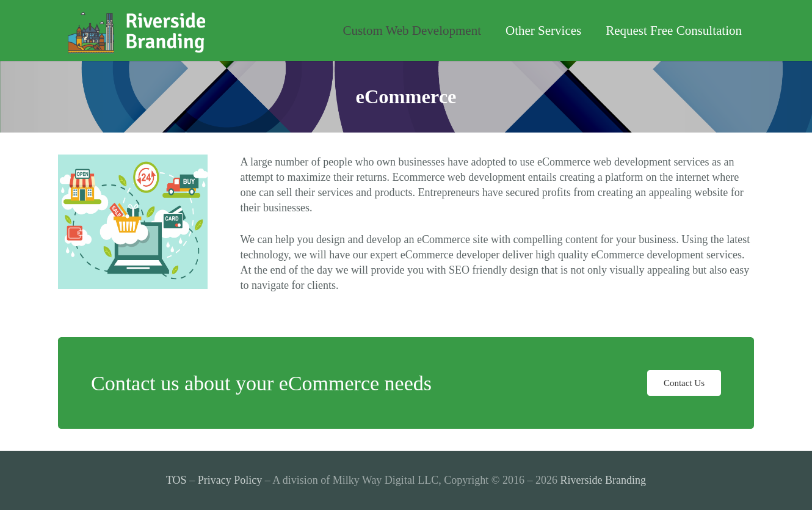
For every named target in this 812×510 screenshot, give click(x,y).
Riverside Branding (603, 480)
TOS (176, 480)
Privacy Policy (230, 480)
